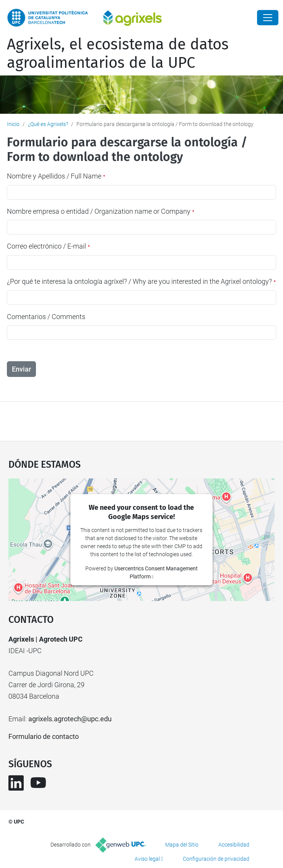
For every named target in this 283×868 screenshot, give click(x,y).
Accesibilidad (234, 845)
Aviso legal (147, 859)
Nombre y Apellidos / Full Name (56, 176)
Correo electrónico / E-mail (48, 246)
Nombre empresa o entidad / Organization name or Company (101, 211)
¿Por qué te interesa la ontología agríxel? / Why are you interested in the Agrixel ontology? (141, 281)
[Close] (268, 18)
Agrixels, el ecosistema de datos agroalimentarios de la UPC (118, 54)
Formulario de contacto (44, 736)
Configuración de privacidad (216, 859)
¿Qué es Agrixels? (48, 124)
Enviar (21, 369)
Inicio (13, 124)
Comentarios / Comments (46, 317)
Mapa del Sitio (182, 845)
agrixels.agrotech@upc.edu (70, 719)
